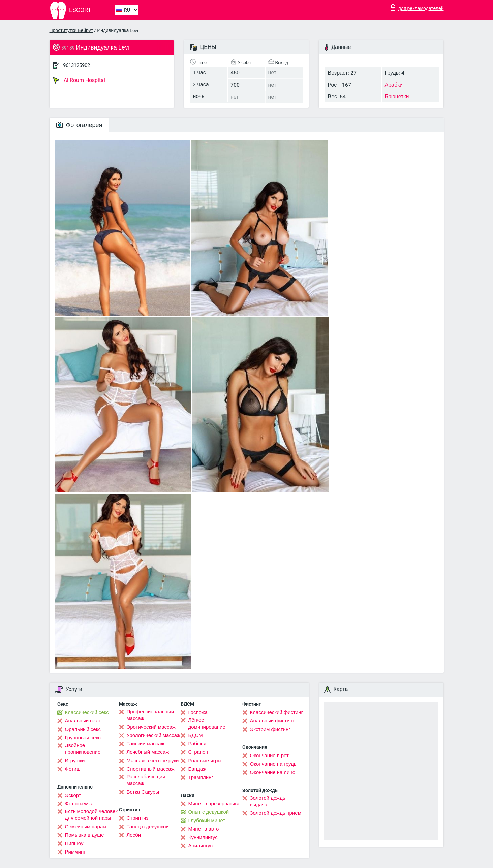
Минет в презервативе (214, 804)
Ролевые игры (205, 761)
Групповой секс (83, 738)
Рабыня (197, 744)
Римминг (75, 852)
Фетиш (73, 769)
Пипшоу (74, 843)
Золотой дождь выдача (268, 801)
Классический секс (87, 712)
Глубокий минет (207, 821)
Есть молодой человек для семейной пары (91, 815)
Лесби (134, 835)
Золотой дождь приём (276, 813)
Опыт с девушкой (209, 812)
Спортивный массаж (151, 769)
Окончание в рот (269, 756)
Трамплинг (201, 777)
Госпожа (198, 712)
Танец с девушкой (148, 827)
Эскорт (73, 795)
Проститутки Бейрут (71, 30)
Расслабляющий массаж (146, 780)
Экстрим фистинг (270, 729)
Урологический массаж (153, 735)
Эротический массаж (151, 727)
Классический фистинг (276, 712)
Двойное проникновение (83, 749)
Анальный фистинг (272, 721)
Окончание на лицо (273, 772)
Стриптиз (138, 818)
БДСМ (196, 735)
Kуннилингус (203, 837)
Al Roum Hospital (79, 80)
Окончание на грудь (273, 764)
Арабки (394, 85)
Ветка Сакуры (143, 792)
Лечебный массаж (148, 752)
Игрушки (75, 761)
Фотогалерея (79, 125)
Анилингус (201, 846)
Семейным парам (86, 827)
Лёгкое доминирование (207, 724)
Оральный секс (83, 729)
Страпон (198, 752)
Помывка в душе (85, 835)
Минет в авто (204, 829)
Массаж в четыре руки (153, 761)
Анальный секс (83, 721)
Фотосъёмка (79, 804)
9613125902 (76, 65)
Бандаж (197, 769)
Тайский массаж (146, 744)
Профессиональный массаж (150, 715)
